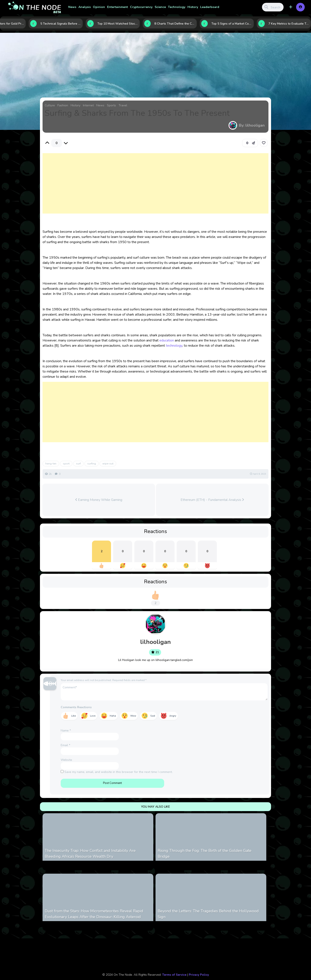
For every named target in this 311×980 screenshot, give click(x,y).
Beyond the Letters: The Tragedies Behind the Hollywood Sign (208, 914)
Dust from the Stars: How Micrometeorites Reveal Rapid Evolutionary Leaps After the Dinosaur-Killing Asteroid (94, 914)
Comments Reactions (76, 707)
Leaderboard (210, 7)
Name (66, 731)
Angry (173, 716)
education (167, 340)
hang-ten (51, 464)
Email (65, 745)
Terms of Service (174, 975)
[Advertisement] (156, 188)
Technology (177, 7)
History (193, 7)
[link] (264, 143)
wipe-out (108, 464)
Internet (88, 105)
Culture (50, 105)
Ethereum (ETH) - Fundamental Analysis (212, 500)
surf (78, 464)
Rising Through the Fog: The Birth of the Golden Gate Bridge (205, 853)
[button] (291, 7)
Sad (153, 716)
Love (93, 716)
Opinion (99, 7)
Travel (123, 105)
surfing (92, 464)
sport (66, 464)
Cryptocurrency (141, 7)
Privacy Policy (199, 975)
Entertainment (117, 7)
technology (174, 346)
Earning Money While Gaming (99, 500)
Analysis (85, 7)
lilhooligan (155, 642)
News (72, 7)
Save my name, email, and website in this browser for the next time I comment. (118, 772)
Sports (111, 105)
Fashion (63, 105)
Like (74, 716)
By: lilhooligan (252, 125)
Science (160, 7)
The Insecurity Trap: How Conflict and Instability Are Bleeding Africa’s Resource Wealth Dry (90, 853)
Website (66, 760)
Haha (113, 716)
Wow (133, 716)
